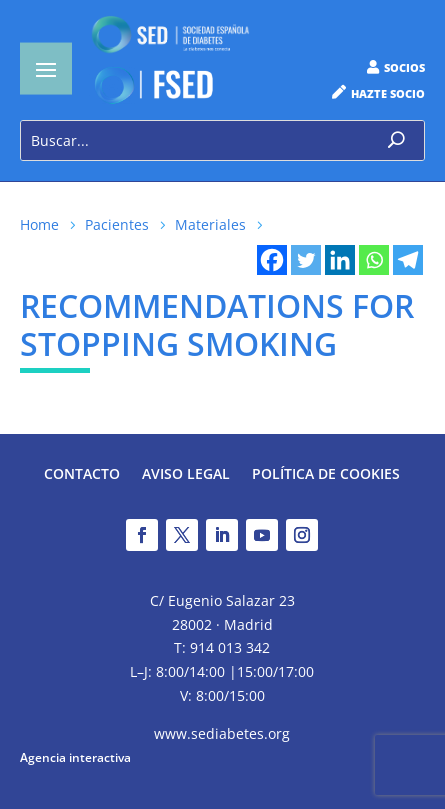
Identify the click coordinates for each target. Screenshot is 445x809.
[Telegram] (408, 260)
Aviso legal (186, 475)
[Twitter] (306, 260)
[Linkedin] (340, 260)
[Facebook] (272, 260)
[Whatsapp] (374, 260)
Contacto (82, 475)
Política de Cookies (326, 475)
